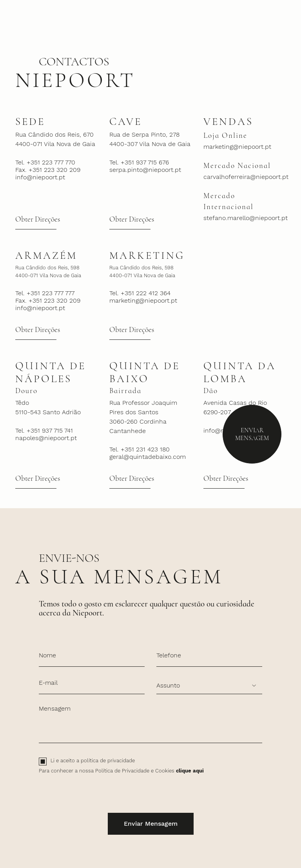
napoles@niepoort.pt (46, 438)
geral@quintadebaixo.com (148, 457)
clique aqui (190, 771)
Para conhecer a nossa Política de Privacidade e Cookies (121, 771)
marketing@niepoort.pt (237, 147)
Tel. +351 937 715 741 (44, 430)
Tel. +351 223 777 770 (45, 162)
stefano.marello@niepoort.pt (245, 218)
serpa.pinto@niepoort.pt (145, 170)
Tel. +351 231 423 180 (140, 449)
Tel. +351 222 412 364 (140, 293)
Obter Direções (38, 219)
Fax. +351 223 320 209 (48, 170)
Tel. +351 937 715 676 (139, 162)
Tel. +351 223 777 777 (45, 293)
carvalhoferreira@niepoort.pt (245, 177)
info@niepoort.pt (40, 177)
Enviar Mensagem (252, 434)
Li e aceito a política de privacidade (93, 761)
